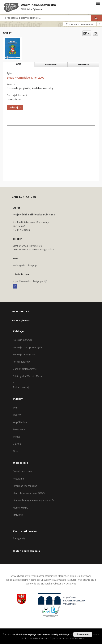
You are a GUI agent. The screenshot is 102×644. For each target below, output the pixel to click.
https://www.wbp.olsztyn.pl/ (30, 281)
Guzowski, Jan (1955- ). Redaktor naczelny (30, 88)
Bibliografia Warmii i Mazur (28, 376)
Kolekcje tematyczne (24, 354)
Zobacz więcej (21, 387)
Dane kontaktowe (23, 471)
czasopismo (14, 99)
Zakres (17, 444)
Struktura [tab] (83, 64)
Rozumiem (83, 634)
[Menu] (98, 3)
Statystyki (18, 515)
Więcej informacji (60, 634)
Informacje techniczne (25, 486)
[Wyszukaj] (96, 18)
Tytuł (16, 408)
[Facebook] (15, 286)
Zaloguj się (19, 538)
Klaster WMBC (21, 508)
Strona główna (21, 320)
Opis (16, 451)
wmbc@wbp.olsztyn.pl (25, 266)
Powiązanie (19, 429)
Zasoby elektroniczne (25, 369)
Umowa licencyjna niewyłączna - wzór (34, 500)
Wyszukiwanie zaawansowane (80, 24)
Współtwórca (20, 422)
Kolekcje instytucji (23, 340)
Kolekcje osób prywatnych (27, 347)
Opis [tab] (19, 64)
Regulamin (19, 479)
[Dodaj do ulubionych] (95, 33)
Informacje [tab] (51, 64)
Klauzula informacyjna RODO (29, 493)
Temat (17, 437)
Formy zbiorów (21, 362)
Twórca (17, 415)
